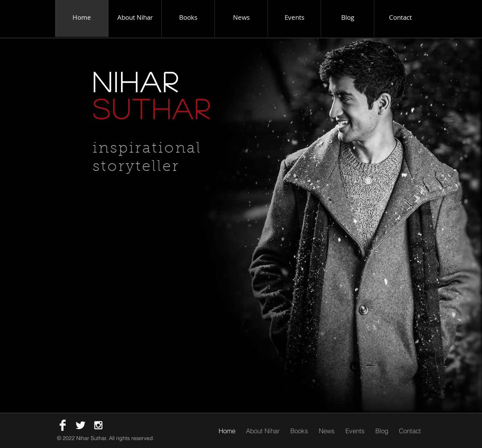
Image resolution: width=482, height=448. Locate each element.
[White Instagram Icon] (98, 425)
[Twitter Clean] (80, 425)
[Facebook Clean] (63, 425)
